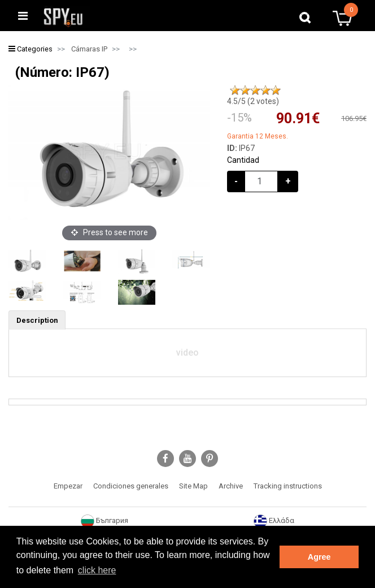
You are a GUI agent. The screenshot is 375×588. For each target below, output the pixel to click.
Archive (231, 486)
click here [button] (97, 570)
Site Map (193, 486)
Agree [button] (319, 557)
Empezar (68, 486)
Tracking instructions (288, 486)
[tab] (37, 320)
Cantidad (243, 160)
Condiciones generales (131, 486)
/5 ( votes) (253, 101)
